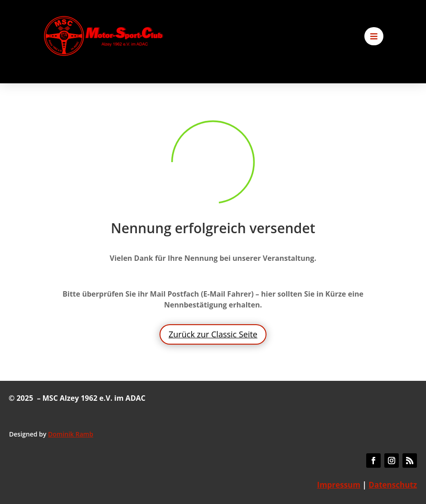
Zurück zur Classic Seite (213, 334)
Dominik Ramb (71, 434)
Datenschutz (393, 485)
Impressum (339, 485)
